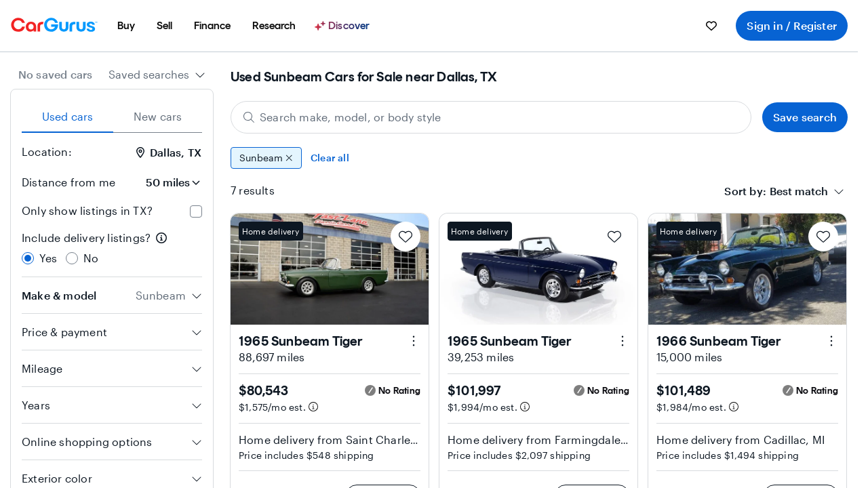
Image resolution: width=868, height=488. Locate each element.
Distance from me (68, 182)
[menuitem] (126, 26)
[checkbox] (196, 211)
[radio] (28, 258)
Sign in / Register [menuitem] (792, 25)
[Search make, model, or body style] (491, 117)
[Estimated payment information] (313, 407)
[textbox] (799, 191)
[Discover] (344, 26)
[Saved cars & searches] (711, 26)
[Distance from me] (164, 182)
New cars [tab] (158, 116)
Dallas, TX (169, 152)
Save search (805, 117)
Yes (48, 258)
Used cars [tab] (68, 116)
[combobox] (157, 75)
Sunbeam (266, 158)
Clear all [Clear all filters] (330, 158)
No (91, 258)
